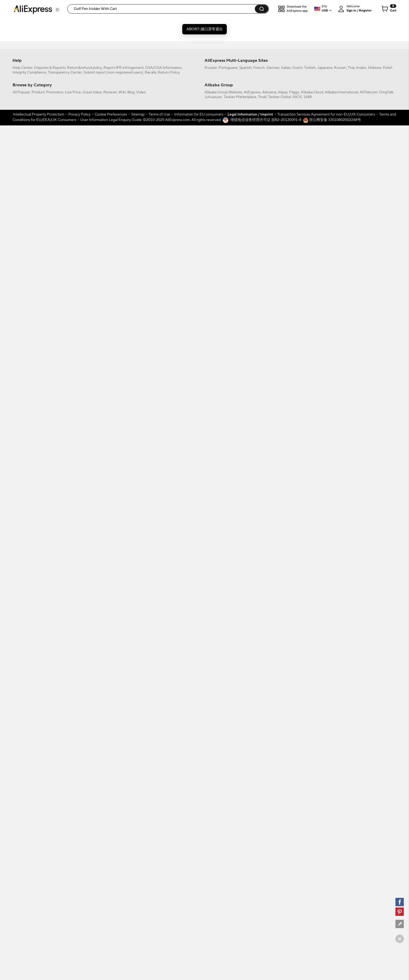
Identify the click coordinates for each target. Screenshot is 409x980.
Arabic (361, 781)
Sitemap (138, 827)
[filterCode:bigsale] (42, 33)
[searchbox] (163, 9)
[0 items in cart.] (389, 9)
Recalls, (151, 785)
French (259, 781)
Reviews (110, 805)
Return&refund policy (85, 781)
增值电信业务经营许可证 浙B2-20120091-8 (266, 833)
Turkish (310, 781)
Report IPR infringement (124, 781)
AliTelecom (369, 805)
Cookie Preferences (111, 827)
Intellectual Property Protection (39, 827)
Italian (286, 781)
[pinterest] (400, 912)
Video (141, 805)
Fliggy (294, 805)
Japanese (325, 781)
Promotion (55, 805)
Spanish (245, 781)
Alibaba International (341, 805)
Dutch (297, 781)
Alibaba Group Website (223, 805)
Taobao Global (279, 810)
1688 (308, 810)
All (22, 108)
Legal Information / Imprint (250, 827)
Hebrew (375, 781)
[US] (42, 115)
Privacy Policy (79, 827)
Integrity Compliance (29, 785)
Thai (351, 781)
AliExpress (252, 805)
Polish (387, 781)
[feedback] (400, 924)
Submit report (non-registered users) (113, 785)
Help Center (23, 781)
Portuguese (228, 781)
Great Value (92, 805)
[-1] (42, 108)
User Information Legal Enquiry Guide (111, 833)
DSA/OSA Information (164, 781)
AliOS (297, 810)
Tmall (262, 810)
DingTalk (386, 805)
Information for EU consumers (199, 827)
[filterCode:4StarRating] (42, 83)
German (273, 781)
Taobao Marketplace (240, 810)
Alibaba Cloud (312, 805)
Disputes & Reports (50, 781)
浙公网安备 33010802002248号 (332, 833)
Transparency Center (65, 785)
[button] (57, 10)
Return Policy (169, 785)
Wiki (122, 805)
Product (38, 805)
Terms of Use (159, 827)
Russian (211, 781)
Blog (131, 805)
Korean (340, 781)
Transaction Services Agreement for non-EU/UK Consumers (326, 827)
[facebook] (400, 902)
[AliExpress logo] (33, 9)
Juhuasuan (213, 810)
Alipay (283, 805)
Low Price (73, 805)
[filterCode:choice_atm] (42, 58)
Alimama (269, 805)
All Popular (21, 805)
